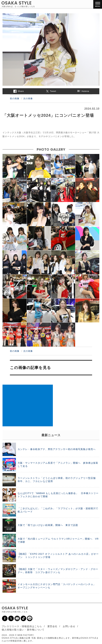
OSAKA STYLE (17, 3)
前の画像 (15, 98)
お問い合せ (69, 626)
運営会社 (52, 626)
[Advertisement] (28, 405)
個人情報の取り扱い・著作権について (23, 630)
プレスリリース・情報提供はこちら (22, 626)
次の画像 (28, 98)
